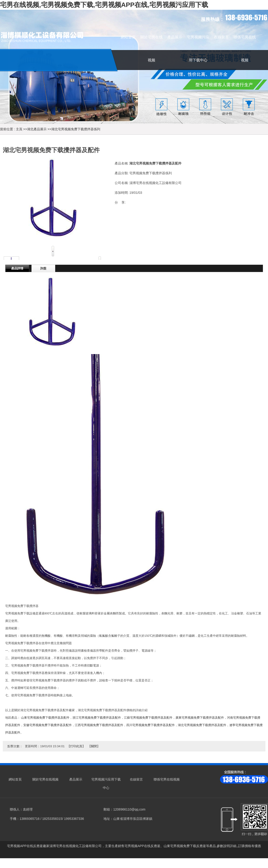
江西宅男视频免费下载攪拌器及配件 (99, 725)
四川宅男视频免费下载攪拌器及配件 (151, 725)
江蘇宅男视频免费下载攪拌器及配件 (148, 718)
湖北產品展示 (37, 129)
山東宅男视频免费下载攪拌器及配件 (45, 718)
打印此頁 (76, 746)
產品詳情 (17, 268)
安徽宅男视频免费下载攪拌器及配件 (48, 725)
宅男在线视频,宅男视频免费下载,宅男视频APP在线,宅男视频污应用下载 (104, 5)
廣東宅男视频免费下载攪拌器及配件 (200, 718)
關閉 (94, 746)
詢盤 (43, 268)
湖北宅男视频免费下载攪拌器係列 (76, 129)
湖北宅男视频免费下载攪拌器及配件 (202, 725)
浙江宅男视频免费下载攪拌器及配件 (97, 718)
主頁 (19, 129)
